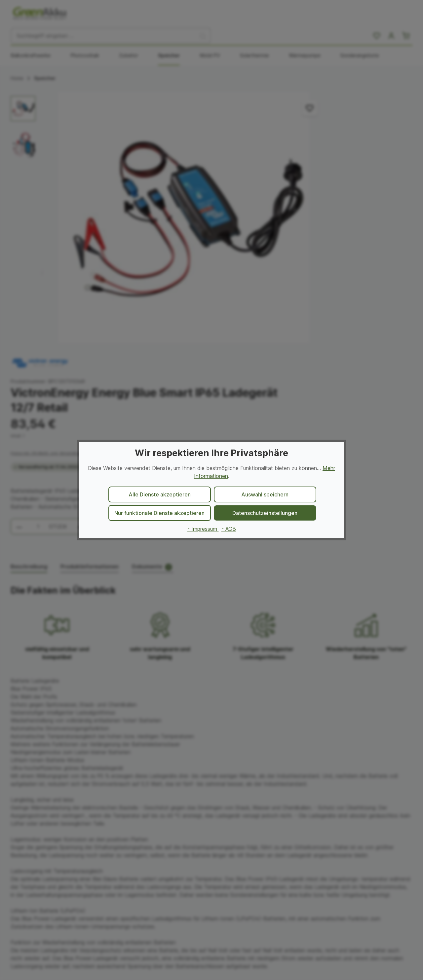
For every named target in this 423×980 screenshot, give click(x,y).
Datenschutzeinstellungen (265, 513)
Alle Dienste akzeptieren (160, 494)
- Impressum (203, 529)
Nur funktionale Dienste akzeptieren (159, 513)
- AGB (229, 529)
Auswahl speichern (265, 494)
